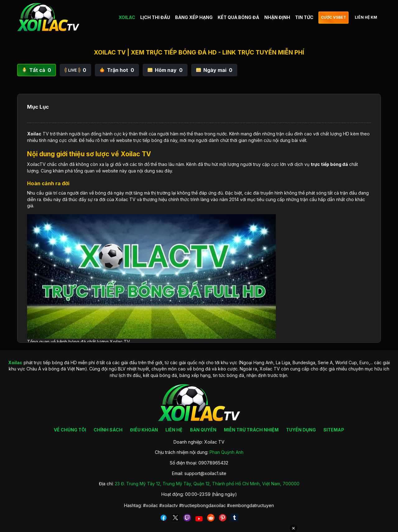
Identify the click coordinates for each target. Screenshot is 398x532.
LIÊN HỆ (174, 430)
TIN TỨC (304, 17)
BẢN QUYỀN (203, 430)
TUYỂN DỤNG (301, 430)
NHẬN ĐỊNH (277, 17)
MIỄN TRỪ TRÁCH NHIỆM (251, 430)
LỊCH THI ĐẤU (155, 17)
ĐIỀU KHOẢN (144, 430)
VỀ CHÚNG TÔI (70, 430)
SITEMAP (334, 430)
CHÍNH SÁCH (108, 430)
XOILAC (127, 17)
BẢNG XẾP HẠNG (194, 17)
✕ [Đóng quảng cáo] (294, 528)
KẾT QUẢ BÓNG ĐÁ (238, 17)
